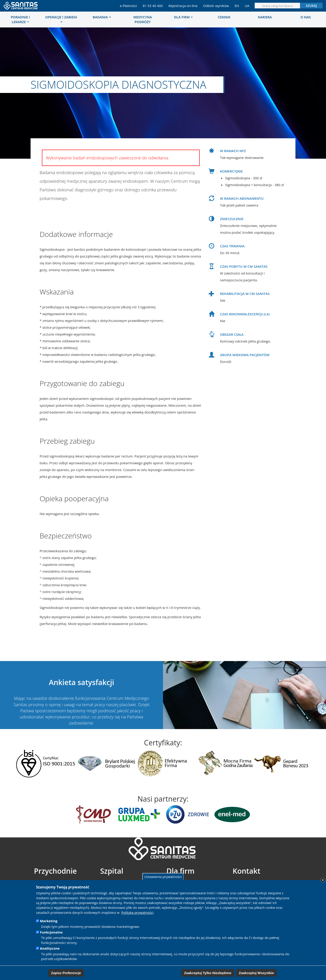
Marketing (49, 921)
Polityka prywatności (137, 912)
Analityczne (50, 948)
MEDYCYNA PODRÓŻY (143, 19)
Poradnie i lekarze (20, 19)
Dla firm (183, 17)
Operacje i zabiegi (61, 19)
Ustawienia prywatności (163, 876)
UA (247, 6)
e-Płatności (128, 6)
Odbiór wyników (216, 6)
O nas (306, 17)
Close (323, 880)
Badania (102, 17)
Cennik (224, 17)
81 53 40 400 (153, 6)
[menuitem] (20, 19)
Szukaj (311, 6)
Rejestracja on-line (183, 6)
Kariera (265, 17)
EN (237, 6)
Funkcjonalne (51, 932)
